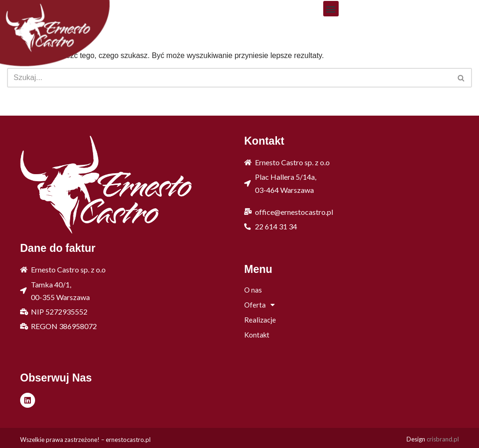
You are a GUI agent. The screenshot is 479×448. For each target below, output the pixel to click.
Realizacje (260, 320)
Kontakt (257, 335)
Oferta (259, 305)
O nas (253, 290)
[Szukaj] (229, 78)
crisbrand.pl (443, 439)
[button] (331, 9)
